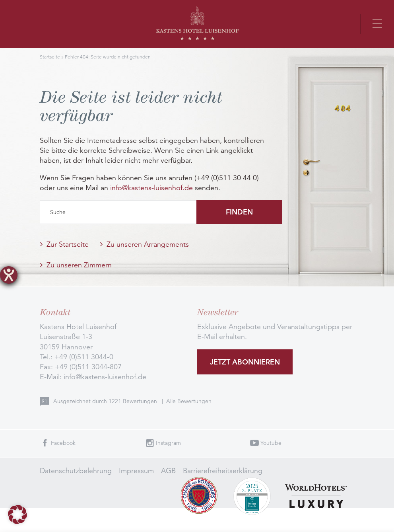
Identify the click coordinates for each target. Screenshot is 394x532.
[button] (17, 514)
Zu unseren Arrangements (148, 244)
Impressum (136, 471)
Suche (58, 212)
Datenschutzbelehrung (76, 471)
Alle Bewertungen (189, 401)
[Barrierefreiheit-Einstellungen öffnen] (9, 275)
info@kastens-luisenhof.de (151, 188)
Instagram (168, 443)
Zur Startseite (68, 244)
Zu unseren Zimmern (79, 265)
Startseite (50, 57)
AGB (168, 471)
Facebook (63, 443)
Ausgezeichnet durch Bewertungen (106, 401)
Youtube (271, 443)
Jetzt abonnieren (245, 362)
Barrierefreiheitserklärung (223, 471)
